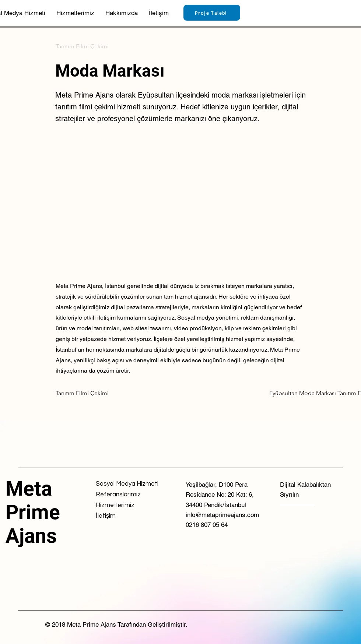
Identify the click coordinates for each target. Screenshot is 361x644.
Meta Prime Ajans (33, 512)
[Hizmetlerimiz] (122, 505)
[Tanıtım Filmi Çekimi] (82, 46)
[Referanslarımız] (122, 495)
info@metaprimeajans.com (222, 515)
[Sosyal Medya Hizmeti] (127, 484)
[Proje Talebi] (212, 13)
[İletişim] (122, 516)
